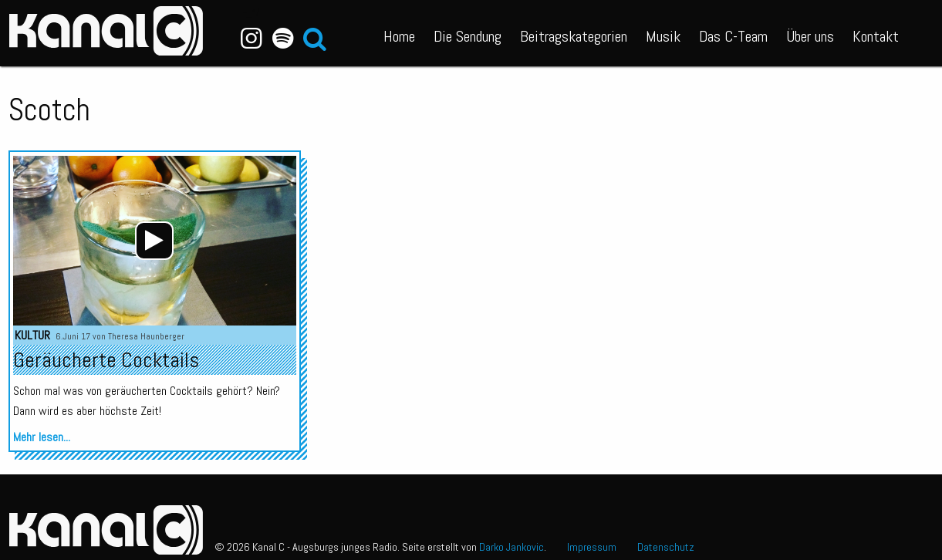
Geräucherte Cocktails (106, 360)
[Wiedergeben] (154, 241)
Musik (663, 36)
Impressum (592, 547)
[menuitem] (399, 33)
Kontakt (876, 36)
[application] (154, 241)
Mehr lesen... (42, 437)
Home (399, 36)
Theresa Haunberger (146, 336)
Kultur (32, 335)
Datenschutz (666, 547)
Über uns (810, 36)
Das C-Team (733, 36)
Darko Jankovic (512, 547)
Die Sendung (468, 36)
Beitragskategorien (574, 36)
